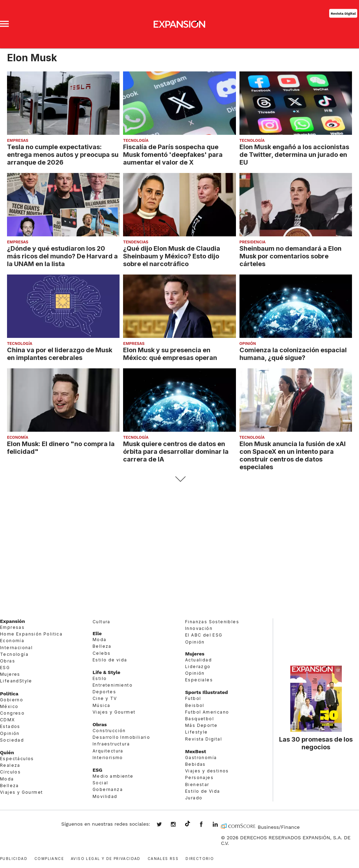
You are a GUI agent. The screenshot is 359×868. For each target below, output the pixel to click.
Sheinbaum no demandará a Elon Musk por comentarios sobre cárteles (290, 256)
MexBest (196, 751)
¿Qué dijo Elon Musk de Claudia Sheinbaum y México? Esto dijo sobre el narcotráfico (172, 256)
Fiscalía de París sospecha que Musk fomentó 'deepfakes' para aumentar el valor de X (173, 154)
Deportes (104, 692)
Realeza (10, 765)
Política (9, 694)
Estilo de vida (110, 660)
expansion (221, 825)
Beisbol (195, 705)
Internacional (16, 648)
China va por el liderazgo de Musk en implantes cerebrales (60, 354)
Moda (7, 779)
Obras (8, 661)
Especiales (199, 680)
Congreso (12, 713)
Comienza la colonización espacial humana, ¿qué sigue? (293, 354)
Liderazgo (198, 666)
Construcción (109, 731)
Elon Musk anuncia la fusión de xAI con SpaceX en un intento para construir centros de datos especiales (293, 455)
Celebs (101, 653)
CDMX (8, 720)
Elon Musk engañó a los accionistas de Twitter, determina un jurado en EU (294, 154)
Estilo (100, 678)
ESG (5, 668)
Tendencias (136, 242)
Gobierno (12, 700)
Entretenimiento (113, 685)
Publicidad (14, 858)
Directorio (200, 858)
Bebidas (195, 764)
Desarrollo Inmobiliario (121, 737)
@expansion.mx (188, 824)
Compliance (49, 858)
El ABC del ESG (204, 635)
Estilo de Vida (203, 791)
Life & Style (106, 672)
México (9, 706)
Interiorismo (108, 758)
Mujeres (10, 674)
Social (100, 783)
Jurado (194, 798)
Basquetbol (199, 719)
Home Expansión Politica (31, 634)
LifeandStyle (16, 681)
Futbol (193, 698)
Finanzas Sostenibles (212, 622)
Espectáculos (17, 759)
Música (101, 705)
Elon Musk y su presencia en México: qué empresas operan (170, 354)
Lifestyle (197, 732)
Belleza (9, 786)
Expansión (12, 621)
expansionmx (164, 825)
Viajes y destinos (207, 771)
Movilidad (105, 796)
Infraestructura (111, 744)
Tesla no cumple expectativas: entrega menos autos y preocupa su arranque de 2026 (63, 154)
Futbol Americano (207, 712)
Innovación (199, 628)
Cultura (101, 622)
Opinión (248, 344)
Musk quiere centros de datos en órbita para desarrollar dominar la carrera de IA (176, 451)
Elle (97, 633)
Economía (18, 438)
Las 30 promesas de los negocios (316, 743)
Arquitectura (108, 751)
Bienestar (197, 784)
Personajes (199, 777)
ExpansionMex (206, 825)
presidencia (253, 242)
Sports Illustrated (206, 692)
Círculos (10, 772)
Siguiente (180, 479)
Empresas (18, 141)
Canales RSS (163, 858)
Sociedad (12, 740)
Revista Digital (343, 13)
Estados (10, 726)
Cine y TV (105, 698)
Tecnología (136, 141)
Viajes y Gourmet (21, 792)
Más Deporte (201, 725)
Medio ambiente (113, 776)
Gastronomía (201, 758)
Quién (7, 752)
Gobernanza (108, 789)
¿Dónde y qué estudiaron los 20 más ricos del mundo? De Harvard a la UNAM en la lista (62, 256)
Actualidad (198, 660)
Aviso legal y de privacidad (106, 858)
